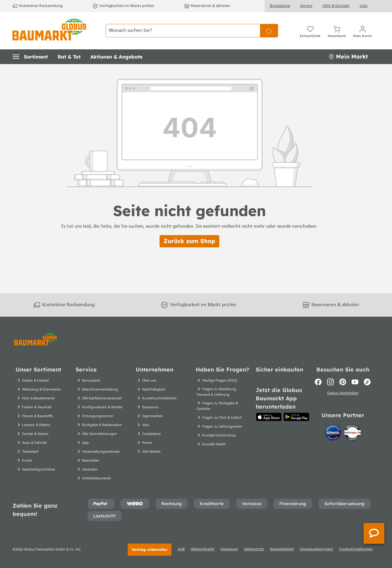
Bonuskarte (280, 6)
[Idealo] (334, 433)
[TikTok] (367, 382)
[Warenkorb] (337, 31)
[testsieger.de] (352, 433)
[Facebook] (318, 382)
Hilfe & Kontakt (336, 6)
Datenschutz (254, 549)
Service (306, 6)
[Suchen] (269, 31)
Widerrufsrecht (203, 549)
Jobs (364, 6)
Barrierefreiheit (282, 549)
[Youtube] (355, 382)
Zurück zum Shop (189, 241)
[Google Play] (296, 417)
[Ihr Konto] (363, 31)
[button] (30, 57)
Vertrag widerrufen (150, 549)
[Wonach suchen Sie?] (183, 31)
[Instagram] (330, 382)
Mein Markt (348, 57)
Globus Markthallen (343, 394)
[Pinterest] (343, 382)
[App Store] (269, 417)
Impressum (229, 549)
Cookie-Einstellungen (356, 549)
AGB (181, 549)
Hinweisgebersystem (316, 549)
